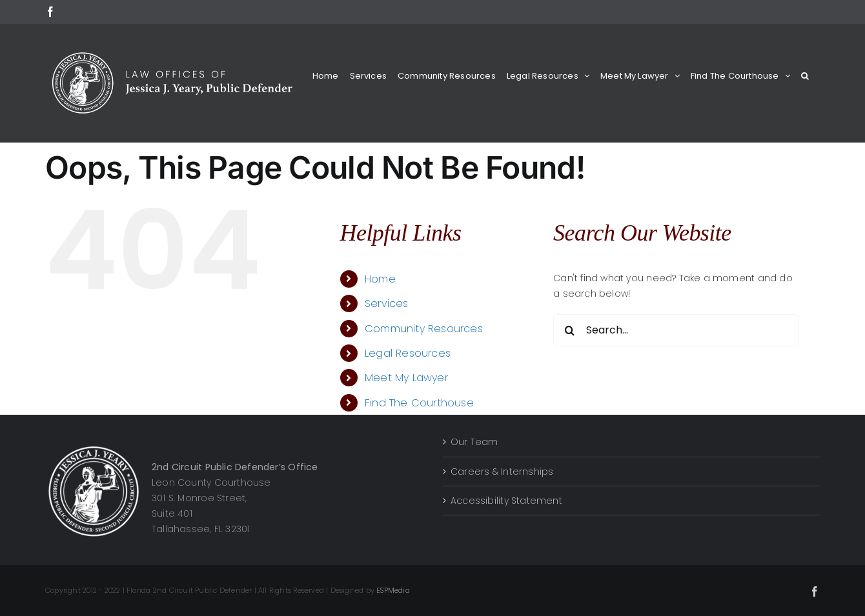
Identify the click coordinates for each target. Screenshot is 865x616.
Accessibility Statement (506, 501)
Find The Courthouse (419, 403)
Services (387, 303)
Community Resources (424, 329)
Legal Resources (408, 353)
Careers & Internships (502, 472)
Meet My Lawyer (406, 378)
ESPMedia (393, 590)
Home (380, 279)
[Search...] (676, 330)
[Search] (569, 330)
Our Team (474, 442)
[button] (805, 76)
